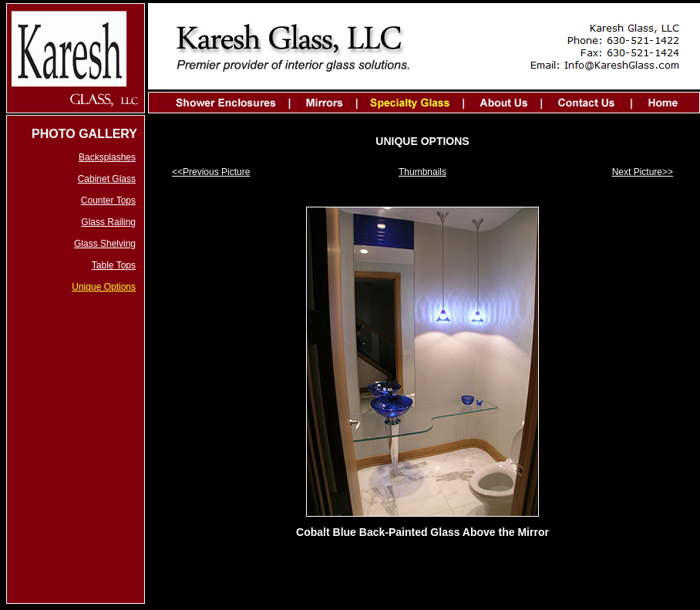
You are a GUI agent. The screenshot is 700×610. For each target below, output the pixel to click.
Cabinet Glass (107, 179)
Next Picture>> (643, 172)
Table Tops (114, 265)
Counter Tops (108, 201)
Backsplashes (107, 157)
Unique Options (104, 287)
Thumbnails (422, 172)
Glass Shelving (105, 244)
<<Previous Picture (211, 172)
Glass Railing (108, 222)
